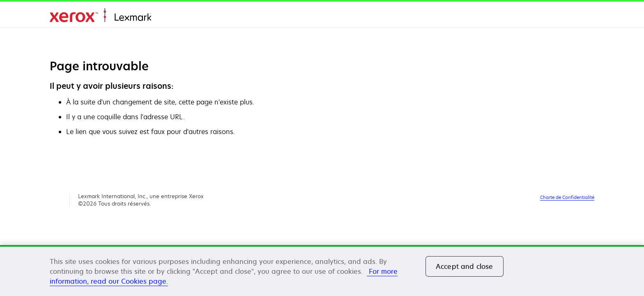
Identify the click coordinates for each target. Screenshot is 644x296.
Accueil (100, 15)
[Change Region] (584, 16)
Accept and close (465, 266)
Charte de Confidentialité (567, 197)
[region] (322, 271)
